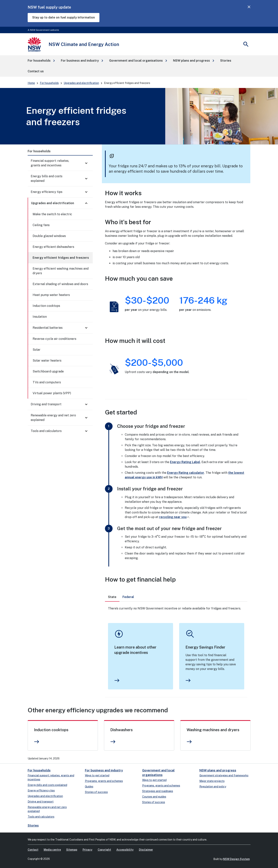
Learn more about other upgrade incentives (135, 650)
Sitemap (72, 850)
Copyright (104, 850)
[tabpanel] (176, 649)
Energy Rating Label (185, 462)
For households (49, 83)
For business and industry (104, 770)
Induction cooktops (46, 306)
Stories (33, 826)
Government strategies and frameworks (224, 775)
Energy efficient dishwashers (53, 247)
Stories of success (96, 792)
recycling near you (174, 517)
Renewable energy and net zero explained (53, 418)
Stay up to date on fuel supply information (64, 17)
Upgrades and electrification (81, 83)
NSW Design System (236, 859)
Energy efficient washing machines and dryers (61, 271)
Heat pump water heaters (51, 295)
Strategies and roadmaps (158, 791)
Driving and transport (46, 404)
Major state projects (212, 781)
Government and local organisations (158, 773)
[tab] (112, 597)
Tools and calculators (46, 431)
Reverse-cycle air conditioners (54, 339)
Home (31, 83)
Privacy (87, 850)
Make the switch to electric (52, 214)
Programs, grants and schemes (104, 781)
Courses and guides (154, 797)
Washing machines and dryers (213, 730)
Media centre (52, 850)
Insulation (40, 317)
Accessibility (125, 850)
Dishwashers (121, 730)
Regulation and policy (213, 787)
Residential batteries (48, 328)
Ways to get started (97, 775)
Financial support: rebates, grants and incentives (50, 163)
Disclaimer (146, 850)
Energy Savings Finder (205, 647)
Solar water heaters (47, 361)
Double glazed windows (49, 236)
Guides (89, 787)
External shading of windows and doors (60, 284)
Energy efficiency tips (47, 192)
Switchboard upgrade (48, 371)
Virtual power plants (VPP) (52, 393)
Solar (37, 350)
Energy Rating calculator (186, 473)
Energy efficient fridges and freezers (61, 258)
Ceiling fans (41, 225)
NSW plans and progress (218, 770)
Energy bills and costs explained (47, 179)
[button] (41, 61)
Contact (33, 850)
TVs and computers (47, 382)
